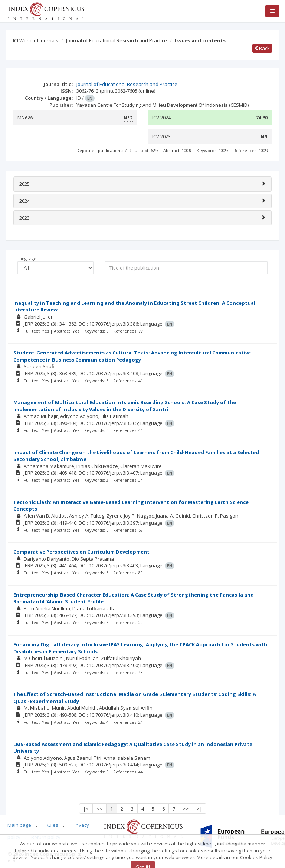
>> (186, 809)
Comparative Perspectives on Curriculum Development (81, 552)
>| (199, 809)
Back (262, 48)
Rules (52, 825)
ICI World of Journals (36, 40)
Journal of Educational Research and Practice (117, 40)
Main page (19, 825)
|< (86, 809)
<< (99, 809)
